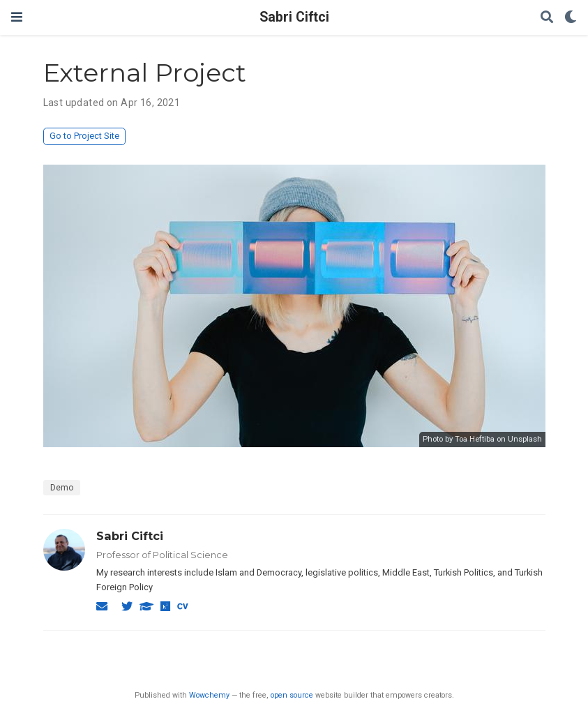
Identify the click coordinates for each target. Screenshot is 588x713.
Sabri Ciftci (294, 17)
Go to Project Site (84, 136)
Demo (62, 488)
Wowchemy (209, 695)
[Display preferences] (571, 18)
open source (292, 695)
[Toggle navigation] (17, 17)
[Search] (547, 18)
